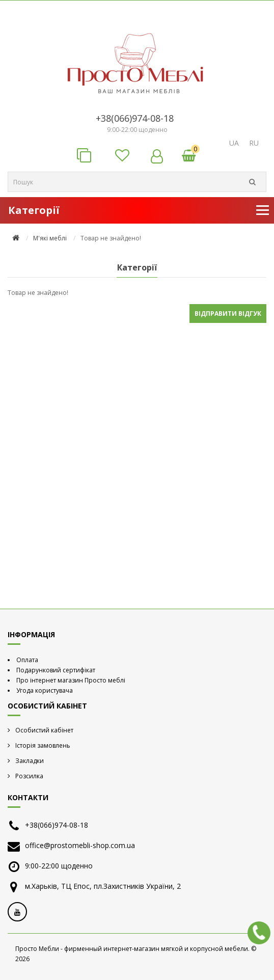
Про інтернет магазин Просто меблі (71, 680)
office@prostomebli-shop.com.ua (80, 845)
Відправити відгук (228, 314)
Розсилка (29, 776)
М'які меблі (50, 238)
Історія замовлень (43, 745)
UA (234, 143)
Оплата (27, 660)
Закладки (30, 761)
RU (254, 143)
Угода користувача (45, 690)
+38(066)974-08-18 (135, 118)
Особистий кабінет (44, 730)
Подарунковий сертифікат (56, 670)
